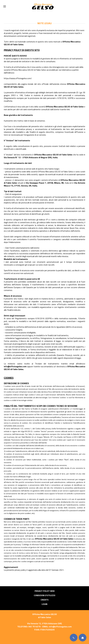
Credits (45, 600)
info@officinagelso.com (60, 627)
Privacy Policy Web (45, 591)
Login (44, 604)
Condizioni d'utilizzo (45, 595)
